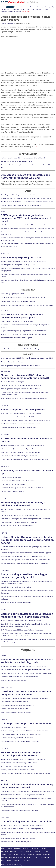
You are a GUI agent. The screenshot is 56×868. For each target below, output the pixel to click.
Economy (40, 7)
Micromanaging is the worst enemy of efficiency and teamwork (24, 504)
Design (45, 9)
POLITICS (4, 311)
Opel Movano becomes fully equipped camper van (18, 705)
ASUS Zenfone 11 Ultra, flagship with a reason (17, 766)
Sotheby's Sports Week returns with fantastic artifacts (19, 677)
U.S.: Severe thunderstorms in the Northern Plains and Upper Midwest (25, 225)
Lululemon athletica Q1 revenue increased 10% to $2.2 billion (22, 488)
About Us (27, 857)
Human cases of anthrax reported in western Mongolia (20, 810)
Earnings (48, 7)
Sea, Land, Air (36, 9)
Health (10, 12)
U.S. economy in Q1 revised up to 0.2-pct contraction (19, 449)
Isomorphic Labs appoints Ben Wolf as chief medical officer (21, 413)
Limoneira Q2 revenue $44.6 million (13, 484)
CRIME (3, 610)
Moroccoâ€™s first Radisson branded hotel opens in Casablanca (23, 666)
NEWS (3, 211)
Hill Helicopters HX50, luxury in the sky (14, 702)
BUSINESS (5, 253)
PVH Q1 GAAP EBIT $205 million (12, 491)
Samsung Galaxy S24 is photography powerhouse (18, 770)
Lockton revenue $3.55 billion (11, 477)
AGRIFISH (4, 533)
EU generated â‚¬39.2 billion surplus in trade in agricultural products (24, 459)
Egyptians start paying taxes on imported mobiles (18, 301)
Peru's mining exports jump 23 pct (22, 258)
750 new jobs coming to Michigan (12, 362)
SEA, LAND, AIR (7, 688)
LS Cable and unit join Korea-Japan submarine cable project (22, 385)
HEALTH (4, 781)
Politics (16, 7)
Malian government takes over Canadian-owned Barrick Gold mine (24, 398)
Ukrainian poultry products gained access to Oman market (21, 205)
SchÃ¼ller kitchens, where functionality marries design (20, 741)
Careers (32, 7)
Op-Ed (21, 851)
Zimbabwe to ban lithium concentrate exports (16, 338)
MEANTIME (5, 817)
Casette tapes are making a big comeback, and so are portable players (25, 773)
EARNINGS (5, 467)
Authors (4, 857)
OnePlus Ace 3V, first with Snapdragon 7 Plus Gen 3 (19, 763)
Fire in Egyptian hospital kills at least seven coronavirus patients (23, 298)
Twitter (9, 860)
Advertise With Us (15, 857)
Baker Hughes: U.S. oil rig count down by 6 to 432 (18, 195)
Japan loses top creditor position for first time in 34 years (20, 452)
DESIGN (4, 720)
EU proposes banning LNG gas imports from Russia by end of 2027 (24, 331)
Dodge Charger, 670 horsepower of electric (16, 712)
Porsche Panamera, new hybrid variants (15, 709)
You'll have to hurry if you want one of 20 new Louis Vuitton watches (24, 731)
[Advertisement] (16, 51)
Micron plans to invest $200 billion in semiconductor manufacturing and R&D (27, 305)
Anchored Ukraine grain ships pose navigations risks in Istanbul (23, 158)
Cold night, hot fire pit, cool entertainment (26, 724)
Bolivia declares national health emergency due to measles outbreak (27, 786)
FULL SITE (26, 860)
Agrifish (7, 9)
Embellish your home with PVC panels (14, 727)
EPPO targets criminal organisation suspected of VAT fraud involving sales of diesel (26, 218)
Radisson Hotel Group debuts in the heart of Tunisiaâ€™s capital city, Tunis (28, 661)
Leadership (15, 9)
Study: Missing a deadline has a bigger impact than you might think (24, 576)
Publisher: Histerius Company (12, 865)
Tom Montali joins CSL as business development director (20, 424)
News (3, 7)
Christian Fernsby (8, 23)
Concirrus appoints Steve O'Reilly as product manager (20, 427)
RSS (3, 860)
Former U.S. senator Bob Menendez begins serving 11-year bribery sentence (27, 228)
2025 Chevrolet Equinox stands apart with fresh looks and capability (24, 698)
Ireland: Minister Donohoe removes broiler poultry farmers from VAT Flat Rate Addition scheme (27, 540)
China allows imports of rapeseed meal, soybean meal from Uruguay (24, 563)
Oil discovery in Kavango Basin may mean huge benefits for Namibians (25, 519)
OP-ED (3, 499)
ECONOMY (5, 435)
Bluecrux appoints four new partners (23, 410)
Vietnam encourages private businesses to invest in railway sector (24, 261)
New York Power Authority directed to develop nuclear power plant (24, 316)
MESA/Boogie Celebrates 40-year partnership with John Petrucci (21, 754)
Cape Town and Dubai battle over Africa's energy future (20, 522)
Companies (24, 7)
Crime (22, 9)
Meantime (18, 12)
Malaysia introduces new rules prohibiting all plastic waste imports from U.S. (27, 198)
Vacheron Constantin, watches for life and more (17, 738)
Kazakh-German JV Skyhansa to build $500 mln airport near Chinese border (27, 202)
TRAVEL (4, 656)
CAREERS (5, 406)
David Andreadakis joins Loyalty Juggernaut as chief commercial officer (25, 420)
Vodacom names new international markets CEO (18, 417)
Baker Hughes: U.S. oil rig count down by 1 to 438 (18, 265)
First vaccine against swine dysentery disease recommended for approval (26, 553)
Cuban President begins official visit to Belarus (17, 321)
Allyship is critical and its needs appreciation (16, 603)
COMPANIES (5, 371)
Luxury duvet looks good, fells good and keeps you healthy (21, 734)
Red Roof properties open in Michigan (14, 680)
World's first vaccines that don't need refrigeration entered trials (23, 795)
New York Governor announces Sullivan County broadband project (24, 334)
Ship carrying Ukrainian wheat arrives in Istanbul (18, 161)
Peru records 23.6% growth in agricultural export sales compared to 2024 (26, 560)
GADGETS (5, 749)
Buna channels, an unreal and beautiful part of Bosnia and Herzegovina (25, 670)
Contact (36, 857)
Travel (28, 9)
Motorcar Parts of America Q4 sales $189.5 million (18, 481)
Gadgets (4, 12)
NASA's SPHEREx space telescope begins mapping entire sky (22, 829)
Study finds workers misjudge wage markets (16, 587)
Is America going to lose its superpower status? (17, 526)
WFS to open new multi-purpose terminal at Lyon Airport (20, 366)
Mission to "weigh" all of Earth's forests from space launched (22, 825)
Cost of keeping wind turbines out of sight (26, 822)
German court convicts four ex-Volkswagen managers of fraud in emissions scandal (27, 615)
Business (9, 7)
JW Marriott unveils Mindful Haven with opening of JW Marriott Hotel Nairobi (27, 673)
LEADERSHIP (6, 570)
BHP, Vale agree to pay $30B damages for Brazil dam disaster (22, 630)
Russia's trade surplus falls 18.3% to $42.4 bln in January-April (22, 445)
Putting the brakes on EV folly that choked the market (19, 515)
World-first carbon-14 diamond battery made (16, 842)
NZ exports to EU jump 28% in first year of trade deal (19, 456)
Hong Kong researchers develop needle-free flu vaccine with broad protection (28, 791)
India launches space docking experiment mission (18, 838)
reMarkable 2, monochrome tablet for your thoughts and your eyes (24, 759)
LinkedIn (17, 860)
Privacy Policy (46, 857)
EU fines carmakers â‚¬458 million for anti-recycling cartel (21, 621)
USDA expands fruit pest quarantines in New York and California (23, 556)
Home (3, 848)
